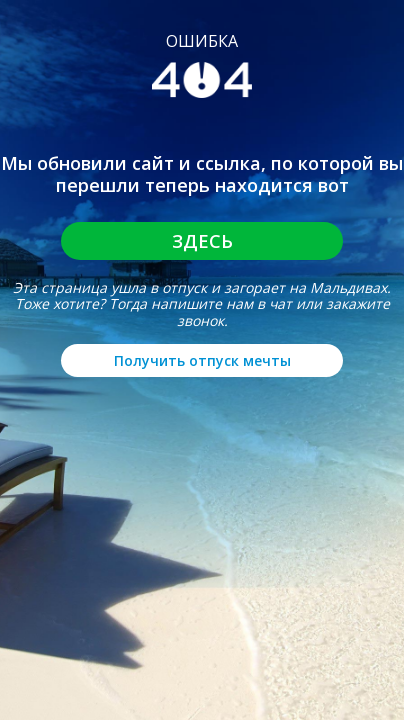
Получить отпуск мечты (202, 360)
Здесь (202, 241)
